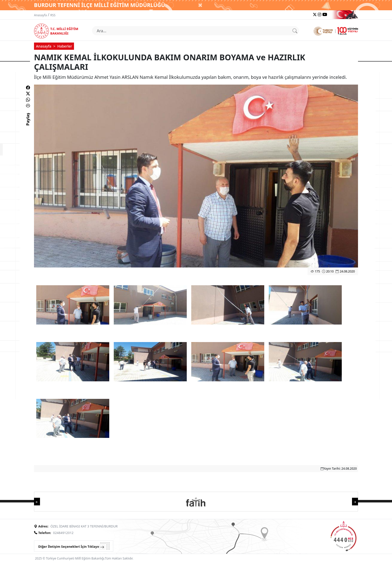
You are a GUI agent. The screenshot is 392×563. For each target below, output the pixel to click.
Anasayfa (40, 15)
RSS (53, 15)
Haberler (65, 46)
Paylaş (28, 124)
